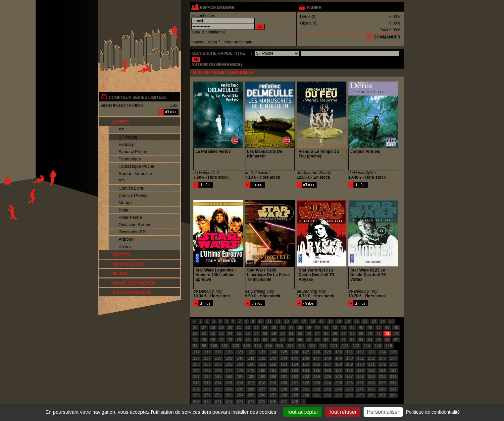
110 (323, 346)
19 (339, 321)
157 (218, 364)
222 (306, 383)
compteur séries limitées (138, 97)
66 (335, 333)
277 (284, 401)
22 (365, 321)
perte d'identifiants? (209, 32)
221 (295, 383)
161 (262, 364)
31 (239, 328)
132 (360, 352)
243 (328, 389)
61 (291, 333)
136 (196, 358)
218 (262, 383)
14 (295, 321)
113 (356, 346)
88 (317, 340)
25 (391, 321)
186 (328, 371)
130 (338, 352)
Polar (124, 210)
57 (256, 333)
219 (273, 383)
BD (122, 181)
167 (328, 364)
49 (396, 328)
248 (382, 389)
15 (304, 321)
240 (295, 389)
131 (349, 352)
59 (274, 333)
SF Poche (128, 137)
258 (284, 395)
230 (393, 383)
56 (248, 333)
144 (284, 358)
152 (372, 358)
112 (345, 346)
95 (379, 340)
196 (229, 377)
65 (326, 333)
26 (195, 328)
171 (372, 364)
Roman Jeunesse (135, 174)
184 (306, 371)
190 (372, 371)
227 (360, 383)
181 (273, 371)
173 (393, 364)
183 (295, 371)
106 (279, 346)
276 (273, 401)
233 (218, 389)
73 (396, 333)
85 (291, 340)
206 (338, 377)
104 (258, 346)
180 (262, 371)
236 (251, 389)
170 (360, 364)
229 (382, 383)
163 (284, 364)
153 (382, 358)
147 (317, 358)
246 (360, 389)
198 (251, 377)
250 (196, 395)
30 (230, 328)
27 (204, 328)
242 (317, 389)
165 (306, 364)
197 (240, 377)
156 (207, 364)
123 (262, 352)
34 (265, 328)
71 (379, 333)
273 (240, 401)
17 (321, 321)
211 (393, 377)
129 (328, 352)
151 (360, 358)
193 (196, 377)
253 (229, 395)
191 (382, 371)
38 (300, 328)
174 (196, 371)
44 (352, 328)
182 (284, 371)
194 (207, 377)
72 (387, 333)
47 (379, 328)
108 (301, 346)
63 (309, 333)
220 (284, 383)
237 (262, 389)
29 (221, 328)
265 (360, 395)
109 (312, 346)
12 (278, 321)
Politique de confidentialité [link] (433, 412)
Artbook (126, 239)
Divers (125, 246)
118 (207, 352)
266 (372, 395)
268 (393, 395)
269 (196, 401)
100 (214, 346)
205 (328, 377)
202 (295, 377)
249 (393, 389)
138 (218, 358)
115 (378, 346)
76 (213, 340)
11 (269, 321)
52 (213, 333)
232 (207, 389)
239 (284, 389)
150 (349, 358)
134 (382, 352)
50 (195, 333)
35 (274, 328)
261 (317, 395)
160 (251, 364)
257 (273, 395)
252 (218, 395)
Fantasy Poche (133, 152)
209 (372, 377)
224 (328, 383)
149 (338, 358)
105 (269, 346)
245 (349, 389)
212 (196, 383)
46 (370, 328)
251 (207, 395)
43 (344, 328)
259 (295, 395)
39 (309, 328)
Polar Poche (130, 217)
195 (218, 377)
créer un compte (238, 42)
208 (360, 377)
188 (349, 371)
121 (240, 352)
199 (262, 377)
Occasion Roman (135, 225)
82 (265, 340)
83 (274, 340)
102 (236, 346)
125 (284, 352)
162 (273, 364)
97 (396, 340)
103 (247, 346)
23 (374, 321)
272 (229, 401)
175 (207, 371)
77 (221, 340)
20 (348, 321)
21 (356, 321)
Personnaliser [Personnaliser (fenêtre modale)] (383, 412)
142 (262, 358)
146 (306, 358)
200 (273, 377)
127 (306, 352)
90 (335, 340)
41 (326, 328)
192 (393, 371)
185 (317, 371)
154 (393, 358)
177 (229, 371)
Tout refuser (342, 412)
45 (361, 328)
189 (360, 371)
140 (240, 358)
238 (273, 389)
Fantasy (126, 144)
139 (229, 358)
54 (230, 333)
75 (204, 340)
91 (344, 340)
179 (251, 371)
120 (229, 352)
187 (338, 371)
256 (262, 395)
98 (195, 346)
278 (295, 401)
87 (309, 340)
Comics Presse (133, 195)
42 (335, 328)
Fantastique (130, 159)
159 (240, 364)
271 (218, 401)
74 (195, 340)
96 (387, 340)
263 (338, 395)
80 (248, 340)
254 (240, 395)
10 (260, 321)
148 (328, 358)
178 (240, 371)
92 (352, 340)
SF (121, 130)
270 (207, 401)
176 (218, 371)
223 (317, 383)
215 (229, 383)
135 (393, 352)
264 (349, 395)
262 (328, 395)
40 (317, 328)
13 (287, 321)
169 (349, 364)
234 (229, 389)
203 (306, 377)
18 (330, 321)
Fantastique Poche (136, 166)
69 (361, 333)
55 (239, 333)
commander (387, 37)
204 (317, 377)
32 (248, 328)
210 (382, 377)
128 (317, 352)
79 (239, 340)
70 (370, 333)
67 (344, 333)
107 (290, 346)
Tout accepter (302, 412)
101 (225, 346)
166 (317, 364)
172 (382, 364)
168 (338, 364)
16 (313, 321)
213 (207, 383)
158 (229, 364)
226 (349, 383)
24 (383, 321)
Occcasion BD (132, 232)
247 (372, 389)
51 (204, 333)
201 (284, 377)
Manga (125, 203)
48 (387, 328)
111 (334, 346)
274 (251, 401)
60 (283, 333)
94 (370, 340)
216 (240, 383)
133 (372, 352)
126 (295, 352)
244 (338, 389)
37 (291, 328)
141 (251, 358)
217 (251, 383)
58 (265, 333)
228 (372, 383)
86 (300, 340)
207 (349, 377)
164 (295, 364)
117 (196, 352)
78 (230, 340)
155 (196, 364)
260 (306, 395)
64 (317, 333)
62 (300, 333)
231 (196, 389)
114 (367, 346)
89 (326, 340)
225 (338, 383)
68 (352, 333)
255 (251, 395)
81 (256, 340)
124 (273, 352)
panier (314, 8)
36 (283, 328)
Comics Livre (131, 188)
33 (256, 328)
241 (306, 389)
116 (389, 346)
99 (204, 346)
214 (218, 383)
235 (240, 389)
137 (207, 358)
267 (382, 395)
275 (262, 401)
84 (283, 340)
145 (295, 358)
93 (361, 340)
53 (221, 333)
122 (251, 352)
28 (213, 328)
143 (273, 358)
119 (218, 352)
